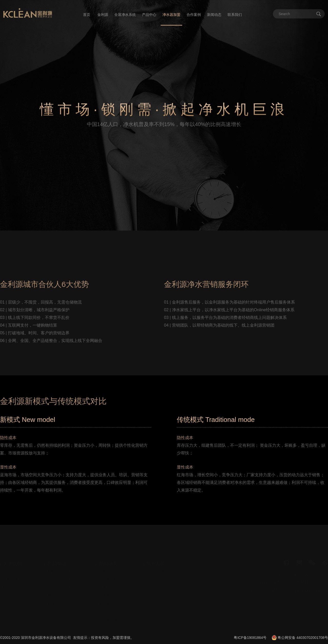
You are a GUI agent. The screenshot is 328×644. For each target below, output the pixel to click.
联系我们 (235, 15)
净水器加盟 (171, 15)
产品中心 (149, 15)
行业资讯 (106, 586)
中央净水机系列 (60, 570)
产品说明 (55, 602)
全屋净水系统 (125, 15)
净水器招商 (108, 618)
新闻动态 (214, 15)
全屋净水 (321, 565)
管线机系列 (57, 586)
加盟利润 (301, 573)
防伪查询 (154, 570)
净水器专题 (108, 570)
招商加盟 (10, 578)
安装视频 (106, 626)
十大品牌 (321, 573)
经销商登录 (156, 562)
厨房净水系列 (58, 594)
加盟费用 (280, 573)
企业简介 (10, 562)
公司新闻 (106, 562)
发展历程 (10, 570)
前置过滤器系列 (60, 562)
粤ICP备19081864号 (250, 638)
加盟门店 (301, 565)
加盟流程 (260, 573)
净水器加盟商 (110, 602)
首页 (87, 15)
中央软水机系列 (60, 578)
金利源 (103, 15)
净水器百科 (108, 594)
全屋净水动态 (110, 578)
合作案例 (194, 15)
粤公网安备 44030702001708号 (303, 638)
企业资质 (280, 565)
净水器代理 (108, 610)
